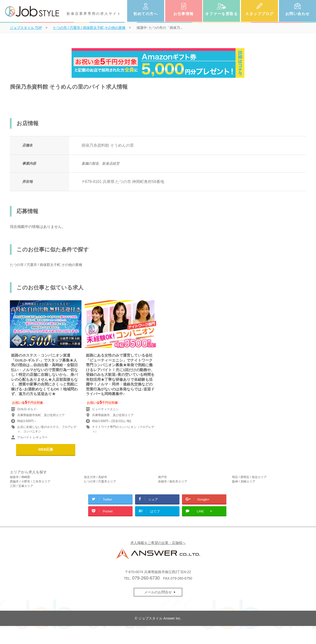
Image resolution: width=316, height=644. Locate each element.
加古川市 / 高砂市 (96, 477)
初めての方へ (146, 14)
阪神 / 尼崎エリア (244, 482)
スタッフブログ (259, 14)
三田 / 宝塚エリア (21, 486)
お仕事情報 (184, 14)
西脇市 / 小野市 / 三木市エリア (30, 482)
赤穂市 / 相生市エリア (173, 482)
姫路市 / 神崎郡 (20, 477)
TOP (26, 28)
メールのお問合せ (158, 592)
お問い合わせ (298, 14)
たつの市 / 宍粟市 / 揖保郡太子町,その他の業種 (46, 265)
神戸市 (162, 477)
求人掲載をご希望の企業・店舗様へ (158, 543)
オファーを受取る (221, 14)
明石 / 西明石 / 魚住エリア (249, 477)
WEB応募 (46, 449)
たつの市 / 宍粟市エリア (100, 482)
